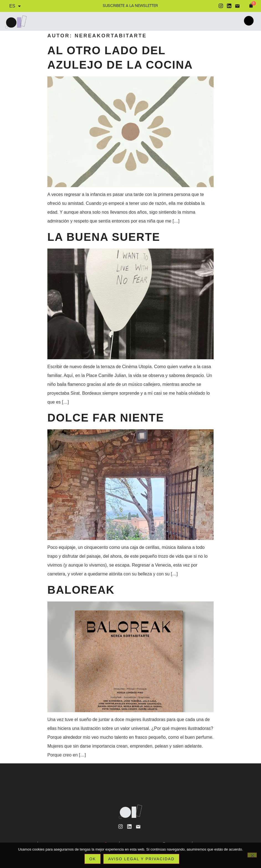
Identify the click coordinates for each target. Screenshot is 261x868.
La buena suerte (104, 237)
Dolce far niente (106, 418)
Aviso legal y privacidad (141, 859)
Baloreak (81, 590)
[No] (252, 855)
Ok (93, 859)
